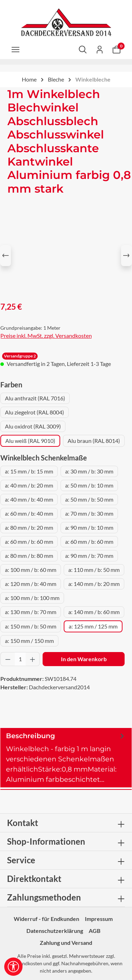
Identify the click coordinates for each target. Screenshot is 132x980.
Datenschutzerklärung (55, 931)
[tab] (66, 758)
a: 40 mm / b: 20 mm (29, 485)
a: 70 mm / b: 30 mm (89, 513)
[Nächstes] (126, 256)
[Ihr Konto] (100, 49)
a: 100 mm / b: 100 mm (32, 598)
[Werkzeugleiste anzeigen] (13, 967)
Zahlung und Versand (66, 943)
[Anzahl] (20, 659)
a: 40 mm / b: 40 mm (29, 499)
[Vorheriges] (6, 256)
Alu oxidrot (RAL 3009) (33, 426)
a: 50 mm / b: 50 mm (89, 499)
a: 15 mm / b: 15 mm (29, 471)
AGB (95, 931)
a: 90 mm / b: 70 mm (89, 556)
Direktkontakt (34, 879)
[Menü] (15, 49)
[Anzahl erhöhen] (33, 659)
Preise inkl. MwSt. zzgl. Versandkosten (46, 336)
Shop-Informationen (46, 841)
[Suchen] (83, 49)
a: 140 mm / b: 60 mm (94, 612)
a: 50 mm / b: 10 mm (89, 485)
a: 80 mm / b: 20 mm (29, 527)
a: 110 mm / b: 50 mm (94, 570)
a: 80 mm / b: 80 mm (29, 556)
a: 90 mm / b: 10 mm (89, 527)
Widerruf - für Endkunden (46, 919)
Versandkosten (26, 963)
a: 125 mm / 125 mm (93, 626)
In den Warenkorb (84, 659)
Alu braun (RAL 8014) (94, 441)
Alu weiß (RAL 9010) (30, 441)
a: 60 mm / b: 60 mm (29, 541)
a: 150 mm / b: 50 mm (31, 626)
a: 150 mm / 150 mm (29, 641)
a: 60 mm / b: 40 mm (29, 513)
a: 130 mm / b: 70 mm (31, 612)
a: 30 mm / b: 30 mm (89, 471)
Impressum (99, 919)
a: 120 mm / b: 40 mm (31, 584)
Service (21, 860)
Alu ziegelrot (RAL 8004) (34, 412)
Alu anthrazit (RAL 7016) (35, 398)
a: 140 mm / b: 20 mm (94, 584)
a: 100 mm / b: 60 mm (31, 570)
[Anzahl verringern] (8, 659)
